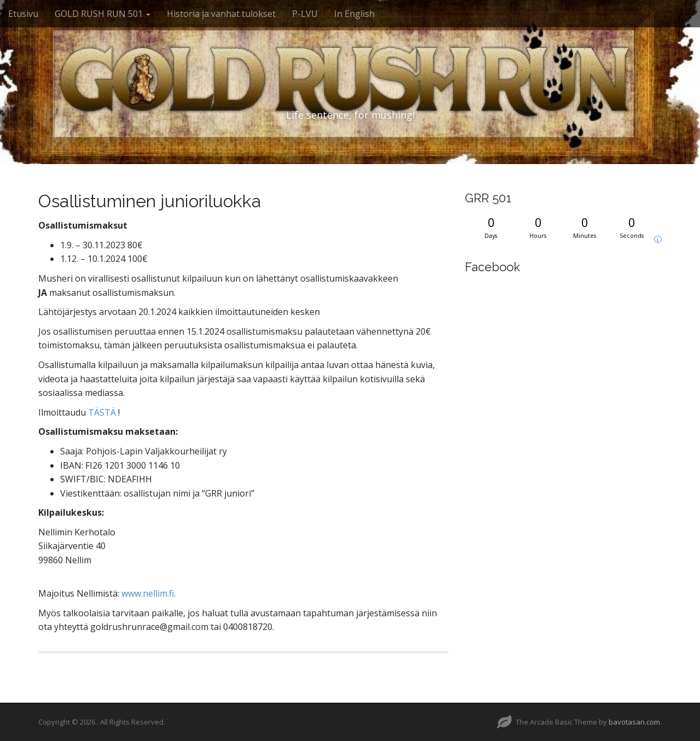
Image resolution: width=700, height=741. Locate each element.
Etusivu (23, 14)
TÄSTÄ (102, 412)
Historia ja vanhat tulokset (221, 14)
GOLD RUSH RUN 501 (103, 14)
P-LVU (305, 14)
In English (354, 14)
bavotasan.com (634, 722)
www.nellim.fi (148, 593)
